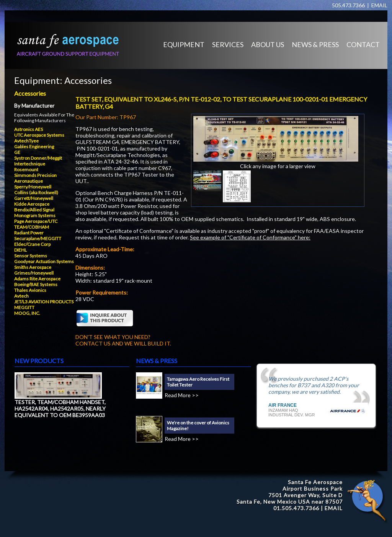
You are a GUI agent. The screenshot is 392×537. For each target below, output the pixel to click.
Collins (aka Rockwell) (36, 192)
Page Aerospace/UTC (36, 221)
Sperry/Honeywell (33, 187)
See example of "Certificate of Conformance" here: (250, 237)
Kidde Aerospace (32, 204)
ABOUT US (268, 44)
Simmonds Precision (35, 175)
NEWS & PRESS (315, 44)
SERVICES (228, 44)
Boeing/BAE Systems (36, 284)
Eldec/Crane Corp (32, 244)
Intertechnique (30, 164)
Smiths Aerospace (33, 267)
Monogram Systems (35, 215)
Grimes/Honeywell (34, 273)
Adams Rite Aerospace (37, 279)
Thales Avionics (30, 290)
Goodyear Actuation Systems (44, 261)
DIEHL (20, 250)
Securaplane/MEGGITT (38, 238)
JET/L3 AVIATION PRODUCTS (44, 302)
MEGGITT (24, 307)
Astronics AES (29, 129)
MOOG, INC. (27, 313)
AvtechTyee (26, 141)
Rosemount (26, 169)
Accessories (88, 80)
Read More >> (182, 395)
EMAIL (379, 5)
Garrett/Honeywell (34, 198)
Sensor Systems (31, 256)
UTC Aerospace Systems (39, 135)
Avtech (21, 296)
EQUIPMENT (184, 44)
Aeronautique (29, 181)
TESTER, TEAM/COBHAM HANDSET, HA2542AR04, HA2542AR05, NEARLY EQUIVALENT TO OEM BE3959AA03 (60, 408)
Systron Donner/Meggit (38, 158)
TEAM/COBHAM (32, 227)
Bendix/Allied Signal (34, 210)
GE (17, 152)
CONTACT (363, 44)
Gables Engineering (34, 147)
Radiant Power (29, 233)
